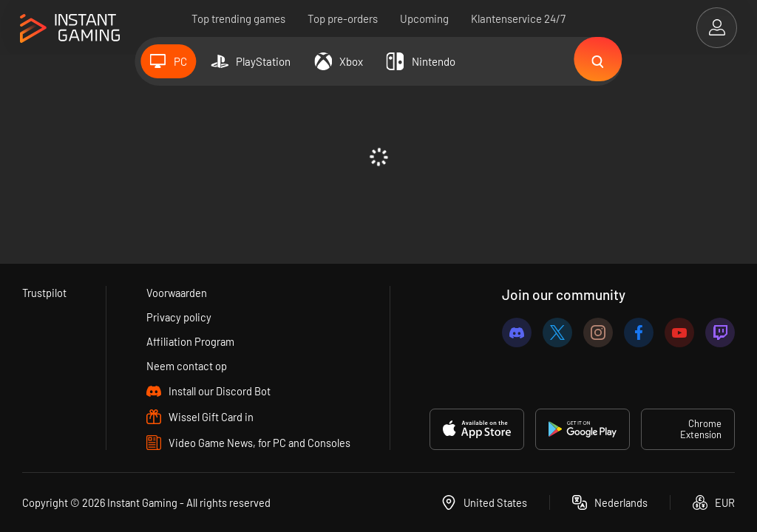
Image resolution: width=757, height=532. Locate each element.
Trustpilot (45, 293)
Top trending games (238, 18)
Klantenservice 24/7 (518, 18)
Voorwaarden (177, 293)
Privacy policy (179, 317)
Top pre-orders (343, 18)
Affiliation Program (190, 341)
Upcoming (424, 18)
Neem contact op (186, 366)
